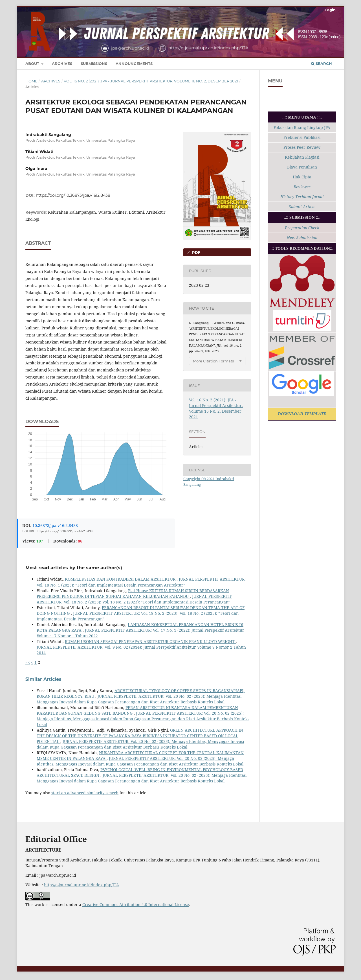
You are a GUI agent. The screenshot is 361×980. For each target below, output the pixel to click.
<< (28, 662)
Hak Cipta (302, 177)
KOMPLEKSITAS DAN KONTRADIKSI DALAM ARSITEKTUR (121, 579)
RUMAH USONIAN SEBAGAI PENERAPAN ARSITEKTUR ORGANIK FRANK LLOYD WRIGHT (150, 641)
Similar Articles (43, 679)
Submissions (94, 64)
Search (322, 64)
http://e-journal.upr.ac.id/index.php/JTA (82, 885)
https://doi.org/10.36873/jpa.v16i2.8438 (73, 195)
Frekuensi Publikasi (302, 137)
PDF (196, 252)
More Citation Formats (213, 361)
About (33, 64)
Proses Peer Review (302, 147)
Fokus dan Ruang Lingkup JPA (302, 127)
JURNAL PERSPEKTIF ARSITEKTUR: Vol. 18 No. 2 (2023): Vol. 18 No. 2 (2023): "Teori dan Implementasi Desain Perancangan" (134, 599)
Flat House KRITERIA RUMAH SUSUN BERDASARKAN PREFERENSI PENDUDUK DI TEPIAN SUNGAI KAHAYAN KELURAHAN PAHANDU (133, 593)
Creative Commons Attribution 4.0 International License (136, 904)
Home (31, 81)
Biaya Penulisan (302, 167)
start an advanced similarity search (85, 793)
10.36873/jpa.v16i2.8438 (55, 525)
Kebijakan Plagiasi (302, 157)
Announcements (134, 64)
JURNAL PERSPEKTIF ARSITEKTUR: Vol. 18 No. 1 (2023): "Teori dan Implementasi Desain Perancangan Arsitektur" (141, 582)
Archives (62, 64)
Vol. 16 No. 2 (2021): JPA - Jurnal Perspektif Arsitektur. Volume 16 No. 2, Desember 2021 (151, 81)
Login (330, 10)
